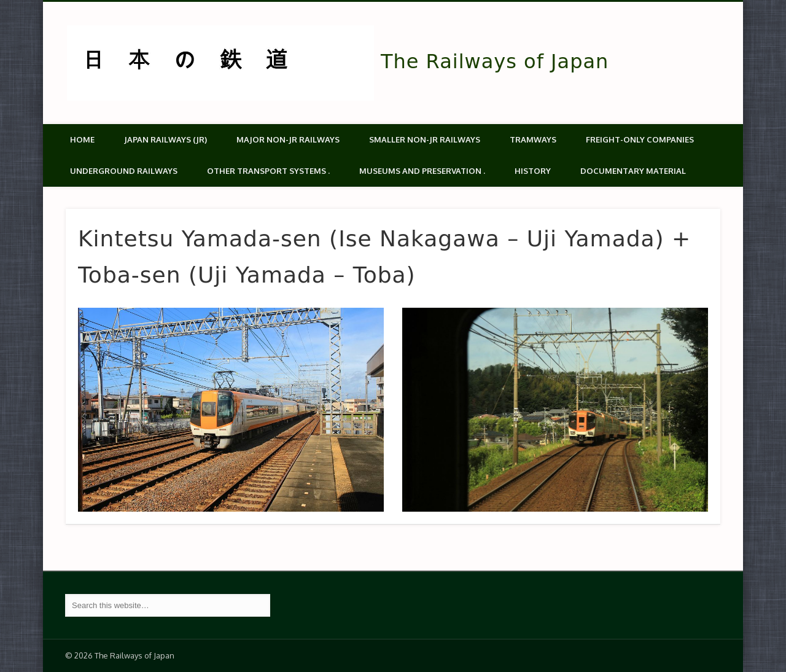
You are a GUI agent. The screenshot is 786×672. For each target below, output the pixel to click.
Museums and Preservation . (422, 171)
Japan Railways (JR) (165, 139)
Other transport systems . (268, 171)
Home (82, 139)
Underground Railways (124, 171)
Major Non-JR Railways (288, 139)
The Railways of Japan (495, 61)
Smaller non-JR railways (425, 139)
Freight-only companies (640, 139)
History (533, 171)
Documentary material (633, 171)
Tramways (533, 139)
